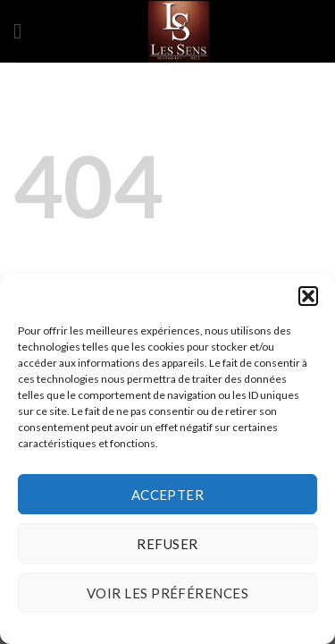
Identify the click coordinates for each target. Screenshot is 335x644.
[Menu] (24, 31)
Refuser (167, 544)
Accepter (168, 495)
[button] (308, 296)
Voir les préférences (167, 593)
